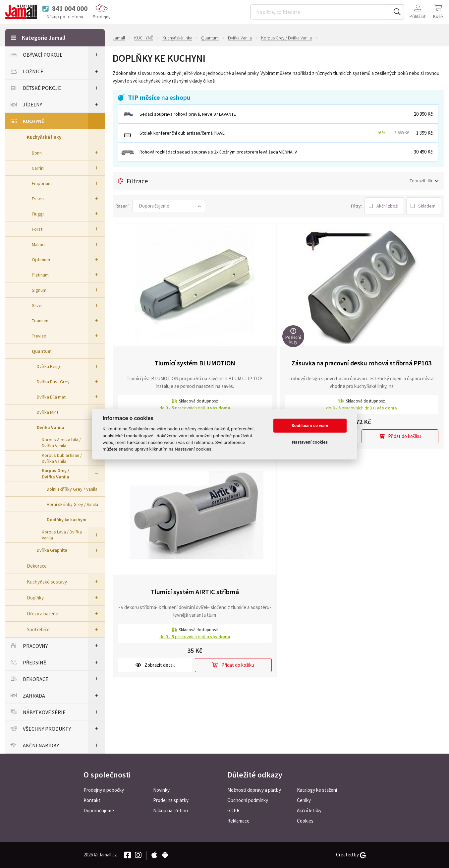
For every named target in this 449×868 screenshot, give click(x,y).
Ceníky (304, 800)
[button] (169, 206)
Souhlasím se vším (310, 426)
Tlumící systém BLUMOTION (195, 363)
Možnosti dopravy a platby (254, 790)
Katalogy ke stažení (317, 790)
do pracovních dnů (195, 408)
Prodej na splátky (171, 800)
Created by (351, 855)
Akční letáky (309, 810)
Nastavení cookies (310, 442)
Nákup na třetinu (170, 810)
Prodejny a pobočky (104, 790)
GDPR (233, 810)
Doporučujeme (99, 810)
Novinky (161, 790)
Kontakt (92, 800)
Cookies (305, 821)
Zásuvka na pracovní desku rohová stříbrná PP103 (362, 363)
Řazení (122, 206)
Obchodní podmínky (248, 800)
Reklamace (238, 821)
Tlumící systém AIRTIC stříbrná (195, 592)
